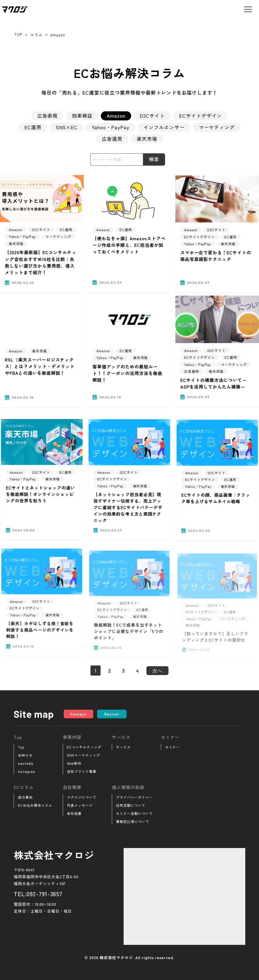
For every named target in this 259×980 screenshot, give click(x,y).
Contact (78, 714)
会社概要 (74, 813)
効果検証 (82, 116)
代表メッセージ (80, 805)
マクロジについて (82, 797)
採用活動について (131, 805)
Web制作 (74, 763)
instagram (27, 771)
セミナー (172, 747)
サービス (123, 747)
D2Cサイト (152, 116)
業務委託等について (133, 821)
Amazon (116, 116)
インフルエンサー (164, 127)
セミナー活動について (134, 813)
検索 (154, 159)
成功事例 (25, 797)
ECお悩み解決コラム (35, 805)
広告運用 (112, 139)
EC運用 (33, 127)
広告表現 (48, 116)
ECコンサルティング (84, 747)
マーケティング (217, 127)
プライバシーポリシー (134, 797)
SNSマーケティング (84, 755)
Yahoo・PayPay (110, 127)
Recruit (112, 714)
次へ (157, 671)
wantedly (26, 763)
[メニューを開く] (248, 9)
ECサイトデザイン (201, 116)
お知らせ (25, 755)
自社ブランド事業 (82, 771)
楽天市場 (147, 139)
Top (21, 747)
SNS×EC (67, 127)
